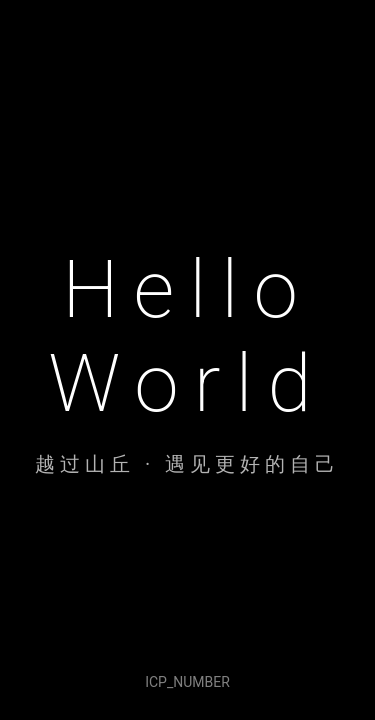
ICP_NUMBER (187, 682)
